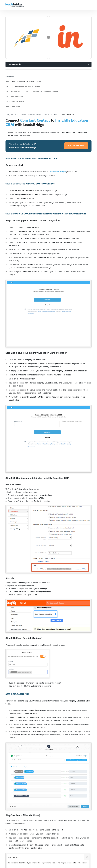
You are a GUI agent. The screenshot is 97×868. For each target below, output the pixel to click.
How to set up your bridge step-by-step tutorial (23, 81)
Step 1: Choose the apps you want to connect (23, 86)
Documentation (15, 64)
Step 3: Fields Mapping (14, 96)
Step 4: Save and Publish (15, 101)
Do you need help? (13, 106)
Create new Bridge (57, 171)
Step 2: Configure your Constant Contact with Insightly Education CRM (32, 91)
